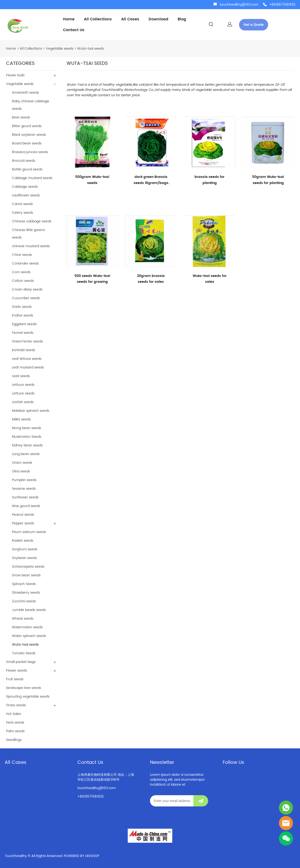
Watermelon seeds (27, 627)
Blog (182, 19)
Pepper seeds (23, 523)
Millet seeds (21, 419)
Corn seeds (21, 272)
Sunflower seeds (25, 497)
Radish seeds (23, 541)
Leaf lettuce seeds (27, 359)
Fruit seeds (15, 679)
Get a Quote (254, 25)
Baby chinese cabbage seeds (31, 105)
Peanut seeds (23, 515)
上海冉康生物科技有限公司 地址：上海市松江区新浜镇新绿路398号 (106, 777)
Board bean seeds (27, 143)
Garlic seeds (22, 307)
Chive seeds (22, 255)
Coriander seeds (25, 263)
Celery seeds (22, 213)
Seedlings (14, 740)
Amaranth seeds (25, 93)
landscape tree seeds (24, 688)
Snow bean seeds (26, 575)
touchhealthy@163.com (239, 5)
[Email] (172, 801)
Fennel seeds (23, 333)
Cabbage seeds (25, 187)
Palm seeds (15, 731)
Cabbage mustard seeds (32, 178)
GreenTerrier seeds (27, 341)
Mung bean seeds (26, 428)
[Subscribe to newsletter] (201, 801)
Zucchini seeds (24, 601)
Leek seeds (21, 376)
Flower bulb (15, 75)
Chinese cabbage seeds (32, 221)
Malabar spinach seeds (31, 411)
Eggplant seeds (24, 324)
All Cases (130, 19)
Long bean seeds (26, 454)
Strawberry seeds (26, 593)
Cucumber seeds (26, 298)
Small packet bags (21, 662)
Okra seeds (21, 471)
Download (158, 19)
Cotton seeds (23, 281)
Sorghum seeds (25, 549)
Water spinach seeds (29, 636)
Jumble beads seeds (29, 610)
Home (69, 19)
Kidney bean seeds (27, 445)
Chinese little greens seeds (28, 234)
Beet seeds (21, 117)
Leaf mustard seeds (28, 367)
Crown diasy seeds (27, 289)
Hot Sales (14, 714)
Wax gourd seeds (26, 506)
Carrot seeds (22, 204)
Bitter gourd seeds (27, 126)
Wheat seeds (23, 619)
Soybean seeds (24, 558)
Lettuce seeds (23, 385)
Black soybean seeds (29, 135)
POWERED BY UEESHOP (81, 856)
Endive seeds (22, 315)
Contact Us (74, 30)
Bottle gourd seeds (27, 169)
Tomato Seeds (24, 653)
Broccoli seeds (24, 161)
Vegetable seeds (60, 49)
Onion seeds (22, 463)
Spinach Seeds (24, 584)
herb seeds (15, 723)
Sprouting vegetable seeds (28, 697)
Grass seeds (16, 705)
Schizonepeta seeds (28, 567)
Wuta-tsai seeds (90, 49)
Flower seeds (17, 671)
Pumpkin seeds (24, 480)
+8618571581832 (282, 5)
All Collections (98, 19)
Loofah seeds (23, 402)
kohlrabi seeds (24, 350)
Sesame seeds (24, 489)
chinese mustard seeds (31, 246)
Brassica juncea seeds (30, 152)
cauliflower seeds (26, 195)
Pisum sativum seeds (29, 532)
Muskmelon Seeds (27, 437)
